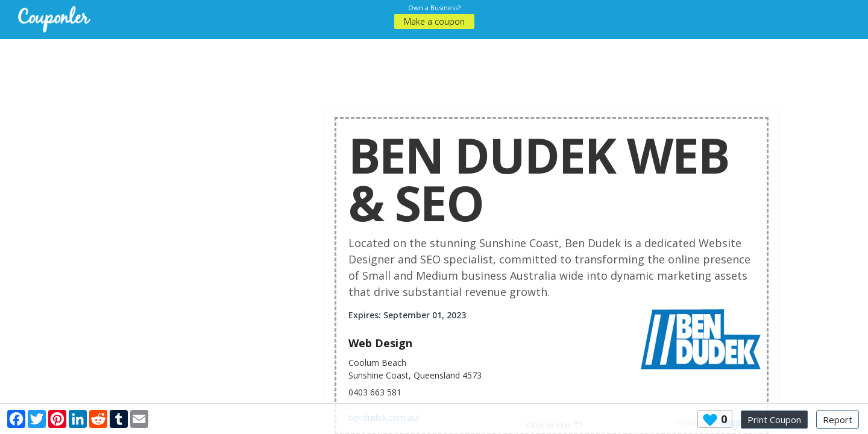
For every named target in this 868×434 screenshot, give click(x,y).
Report (838, 420)
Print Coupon (774, 420)
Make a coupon (434, 21)
